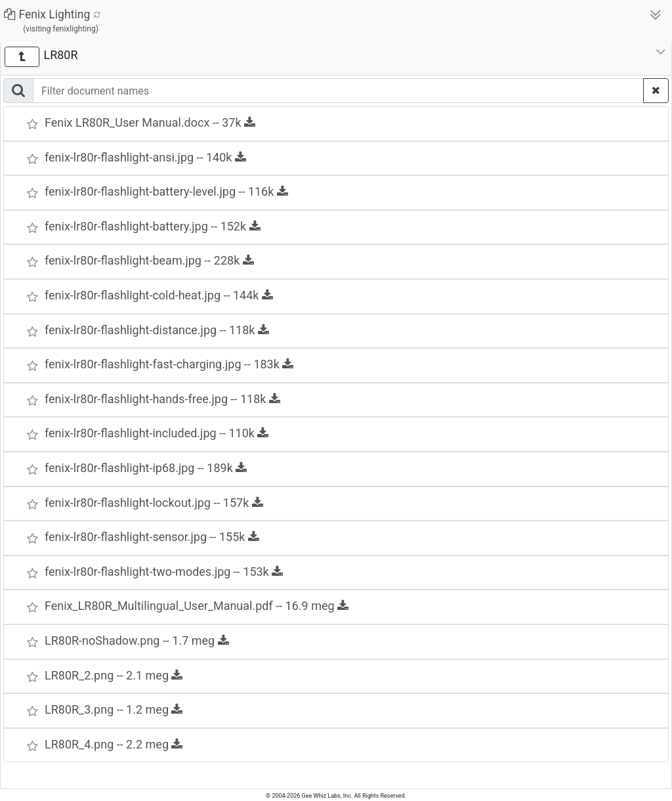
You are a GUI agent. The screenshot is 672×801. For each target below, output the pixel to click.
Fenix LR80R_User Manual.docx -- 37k (150, 122)
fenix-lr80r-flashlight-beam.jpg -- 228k (149, 260)
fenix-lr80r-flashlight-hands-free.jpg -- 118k (162, 399)
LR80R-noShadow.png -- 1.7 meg (137, 640)
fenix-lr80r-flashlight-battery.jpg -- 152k (153, 226)
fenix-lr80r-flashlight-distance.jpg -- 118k (157, 330)
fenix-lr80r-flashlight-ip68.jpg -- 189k (146, 468)
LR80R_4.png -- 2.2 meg (114, 744)
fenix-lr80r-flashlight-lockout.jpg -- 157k (154, 503)
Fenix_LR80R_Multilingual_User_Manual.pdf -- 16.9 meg (197, 606)
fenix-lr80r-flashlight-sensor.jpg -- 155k (152, 537)
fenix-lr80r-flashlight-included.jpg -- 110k (157, 433)
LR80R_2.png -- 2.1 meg (114, 675)
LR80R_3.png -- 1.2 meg (114, 709)
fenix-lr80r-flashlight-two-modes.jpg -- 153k (164, 572)
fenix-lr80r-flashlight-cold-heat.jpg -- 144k (159, 295)
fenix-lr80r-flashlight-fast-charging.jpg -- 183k (169, 364)
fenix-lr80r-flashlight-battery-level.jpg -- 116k (166, 191)
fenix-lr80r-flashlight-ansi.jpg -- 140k (145, 157)
